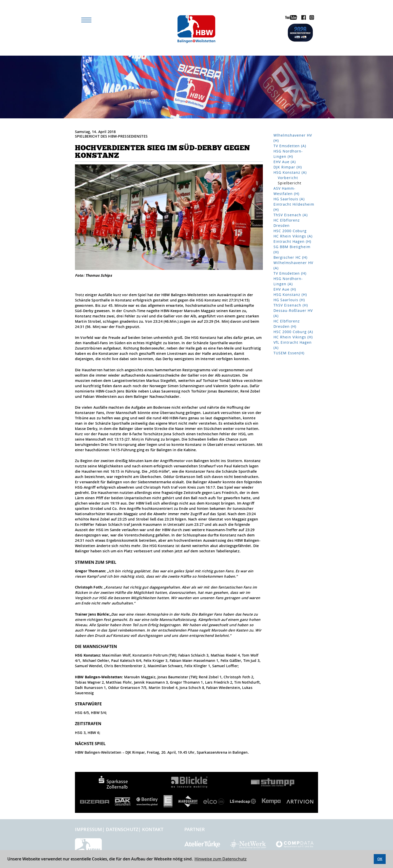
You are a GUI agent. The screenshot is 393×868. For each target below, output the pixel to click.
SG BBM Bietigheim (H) (292, 249)
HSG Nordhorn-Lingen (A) (288, 281)
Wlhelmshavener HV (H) (293, 138)
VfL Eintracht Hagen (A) (293, 345)
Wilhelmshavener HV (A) (293, 265)
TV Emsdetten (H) (290, 273)
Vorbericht (288, 178)
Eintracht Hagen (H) (292, 241)
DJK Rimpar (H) (288, 167)
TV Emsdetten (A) (290, 146)
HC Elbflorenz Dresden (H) (287, 324)
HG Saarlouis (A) (289, 199)
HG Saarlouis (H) (289, 300)
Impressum (89, 829)
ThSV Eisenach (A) (291, 215)
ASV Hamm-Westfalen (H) (286, 191)
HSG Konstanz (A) (290, 172)
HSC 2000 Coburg (290, 231)
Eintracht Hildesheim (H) (294, 207)
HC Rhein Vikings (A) (293, 236)
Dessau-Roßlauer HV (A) (293, 313)
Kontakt (153, 829)
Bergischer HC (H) (290, 257)
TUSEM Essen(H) (289, 353)
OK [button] (380, 859)
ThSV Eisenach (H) (291, 305)
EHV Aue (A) (285, 162)
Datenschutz (122, 829)
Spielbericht (290, 183)
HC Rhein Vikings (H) (293, 337)
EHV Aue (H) (285, 289)
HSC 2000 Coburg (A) (293, 332)
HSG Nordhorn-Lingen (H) (288, 154)
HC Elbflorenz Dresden (287, 223)
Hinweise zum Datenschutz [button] (221, 859)
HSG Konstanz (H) (290, 295)
